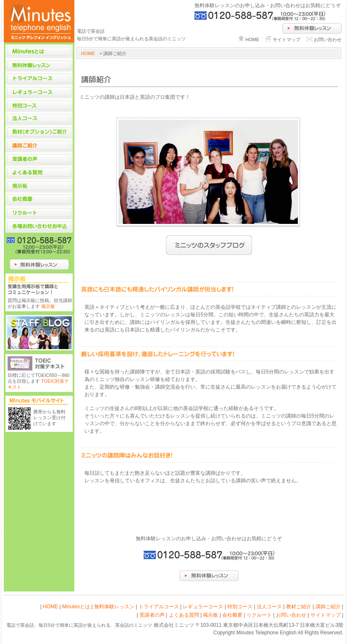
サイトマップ (287, 39)
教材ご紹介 (299, 607)
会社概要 (232, 615)
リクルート (259, 615)
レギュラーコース (203, 607)
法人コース (269, 607)
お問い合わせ (328, 39)
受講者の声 (152, 615)
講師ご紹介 (328, 607)
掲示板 (48, 306)
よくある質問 (184, 615)
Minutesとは (76, 607)
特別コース (240, 607)
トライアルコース (159, 607)
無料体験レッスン (114, 607)
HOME (252, 39)
